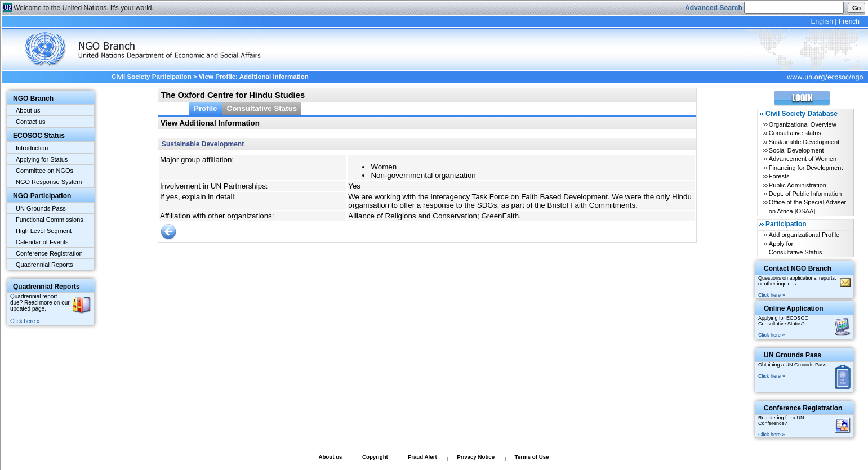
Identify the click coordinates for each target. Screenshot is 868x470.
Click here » (25, 321)
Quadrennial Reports (44, 265)
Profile (206, 108)
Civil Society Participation (152, 77)
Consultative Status (262, 108)
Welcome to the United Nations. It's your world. (84, 8)
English (822, 21)
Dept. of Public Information (805, 194)
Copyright (375, 457)
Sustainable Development (804, 142)
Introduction (32, 148)
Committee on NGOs (44, 171)
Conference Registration (49, 253)
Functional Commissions (50, 220)
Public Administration (798, 185)
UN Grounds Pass (41, 208)
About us (28, 110)
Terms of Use (532, 457)
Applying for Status (42, 159)
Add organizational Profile (804, 235)
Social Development (796, 150)
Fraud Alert (422, 457)
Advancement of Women (803, 159)
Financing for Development (806, 168)
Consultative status (795, 133)
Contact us (31, 122)
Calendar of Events (42, 242)
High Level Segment (44, 231)
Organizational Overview (803, 124)
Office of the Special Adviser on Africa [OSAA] (807, 206)
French (849, 21)
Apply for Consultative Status (796, 248)
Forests (779, 176)
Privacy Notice (476, 457)
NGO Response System (49, 182)
